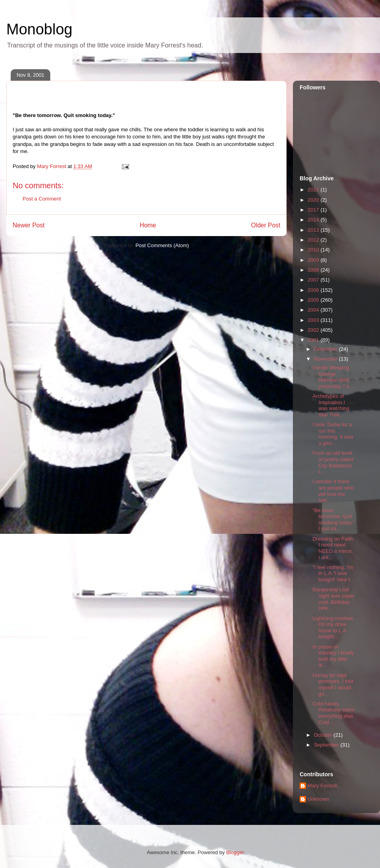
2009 (314, 260)
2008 (314, 270)
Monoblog (39, 29)
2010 (314, 250)
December (327, 349)
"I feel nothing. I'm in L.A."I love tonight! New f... (333, 573)
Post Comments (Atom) (162, 245)
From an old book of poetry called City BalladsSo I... (333, 462)
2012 (314, 240)
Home (148, 225)
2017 (314, 210)
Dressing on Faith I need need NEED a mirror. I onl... (332, 548)
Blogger (235, 852)
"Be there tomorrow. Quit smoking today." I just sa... (333, 520)
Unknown (318, 799)
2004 (314, 310)
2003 (314, 320)
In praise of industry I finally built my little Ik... (333, 656)
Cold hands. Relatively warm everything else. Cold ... (333, 713)
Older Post (266, 225)
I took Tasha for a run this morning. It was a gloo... (333, 434)
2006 (314, 290)
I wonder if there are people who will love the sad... (333, 491)
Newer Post (29, 225)
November (327, 359)
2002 (314, 330)
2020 (314, 200)
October (324, 735)
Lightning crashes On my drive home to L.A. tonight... (332, 628)
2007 (314, 280)
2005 (314, 300)
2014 (314, 220)
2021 (314, 190)
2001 (314, 340)
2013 (314, 230)
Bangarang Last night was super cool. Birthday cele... (333, 599)
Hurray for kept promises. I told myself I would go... (333, 685)
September (327, 745)
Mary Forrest (322, 786)
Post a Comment (42, 199)
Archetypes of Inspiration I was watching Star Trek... (331, 405)
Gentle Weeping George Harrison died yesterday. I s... (332, 377)
